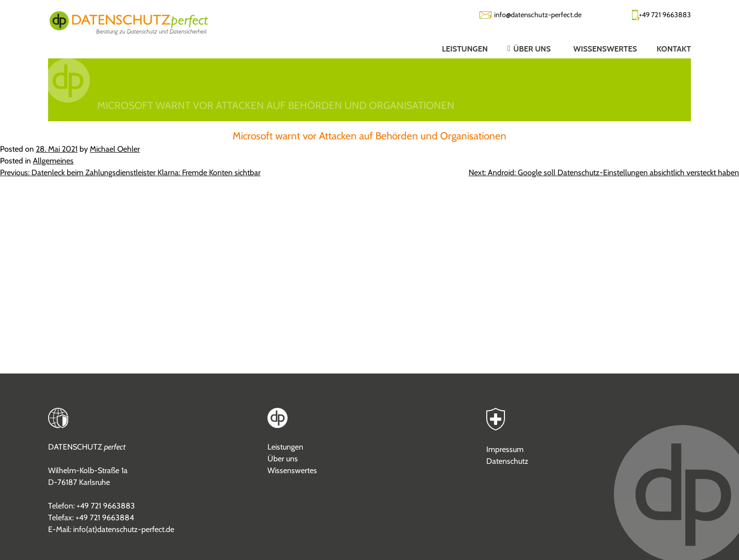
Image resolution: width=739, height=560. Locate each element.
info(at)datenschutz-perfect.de (124, 529)
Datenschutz (507, 461)
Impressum (505, 449)
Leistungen (285, 447)
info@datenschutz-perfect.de (538, 15)
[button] (521, 49)
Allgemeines (53, 161)
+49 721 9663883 (665, 15)
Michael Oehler (115, 149)
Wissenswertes (292, 470)
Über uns (283, 459)
